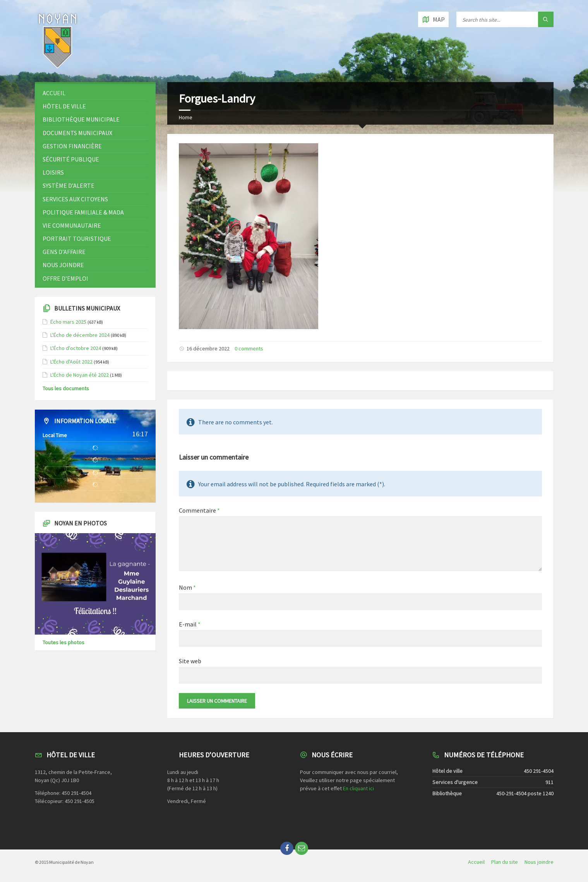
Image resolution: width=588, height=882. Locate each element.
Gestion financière (72, 146)
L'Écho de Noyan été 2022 (80, 375)
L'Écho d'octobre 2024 (76, 348)
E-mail (190, 624)
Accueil (54, 93)
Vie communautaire (72, 225)
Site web (190, 661)
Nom (187, 587)
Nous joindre (63, 265)
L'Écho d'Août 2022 (71, 362)
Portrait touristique (77, 239)
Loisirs (53, 172)
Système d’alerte (69, 185)
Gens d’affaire (64, 252)
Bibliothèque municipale (81, 119)
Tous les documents (66, 388)
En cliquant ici (358, 788)
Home (186, 117)
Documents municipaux (77, 133)
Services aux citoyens (75, 199)
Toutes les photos (63, 642)
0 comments (249, 348)
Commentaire (199, 510)
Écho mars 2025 (68, 322)
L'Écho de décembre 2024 (80, 335)
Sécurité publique (71, 159)
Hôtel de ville (64, 106)
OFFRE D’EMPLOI (65, 278)
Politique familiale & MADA (83, 212)
